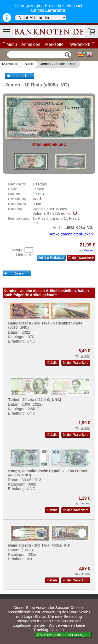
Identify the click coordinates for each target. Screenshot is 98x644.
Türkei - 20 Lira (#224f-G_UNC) (34, 400)
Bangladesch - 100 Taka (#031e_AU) (39, 545)
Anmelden (31, 44)
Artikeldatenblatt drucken (71, 234)
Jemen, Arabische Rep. (58, 64)
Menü (10, 44)
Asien (29, 64)
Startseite (10, 64)
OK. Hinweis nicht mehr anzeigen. (63, 635)
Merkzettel (55, 44)
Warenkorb (82, 44)
